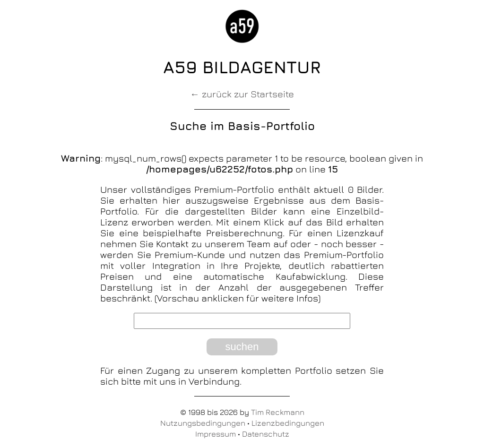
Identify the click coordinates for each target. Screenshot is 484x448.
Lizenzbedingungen (288, 423)
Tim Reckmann (278, 412)
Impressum (216, 434)
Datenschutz (266, 434)
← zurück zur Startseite (242, 94)
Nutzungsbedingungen (203, 423)
